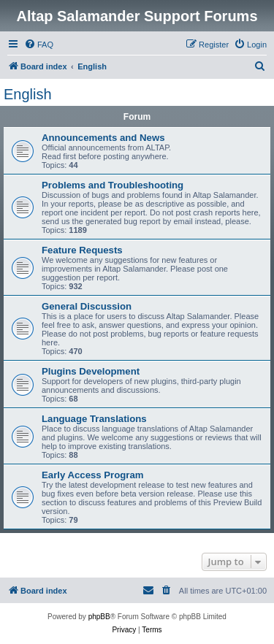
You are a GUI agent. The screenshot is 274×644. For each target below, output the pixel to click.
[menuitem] (39, 45)
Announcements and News (103, 138)
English (28, 94)
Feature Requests (82, 250)
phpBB (99, 617)
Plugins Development (91, 371)
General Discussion (87, 306)
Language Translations (94, 419)
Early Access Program (93, 475)
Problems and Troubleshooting (113, 185)
